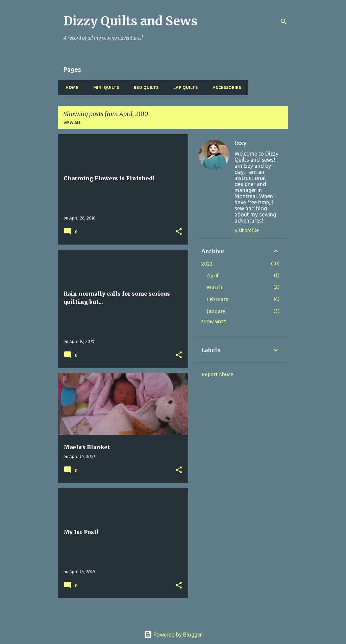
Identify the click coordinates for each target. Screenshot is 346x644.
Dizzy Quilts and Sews (130, 21)
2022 (207, 264)
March (215, 287)
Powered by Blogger (173, 635)
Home (70, 87)
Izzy (240, 143)
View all (72, 123)
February (218, 299)
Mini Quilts (104, 87)
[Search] (284, 22)
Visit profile (247, 230)
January (216, 311)
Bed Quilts (144, 87)
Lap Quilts (183, 87)
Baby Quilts (267, 87)
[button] (179, 232)
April (213, 276)
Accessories (225, 87)
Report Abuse (217, 374)
